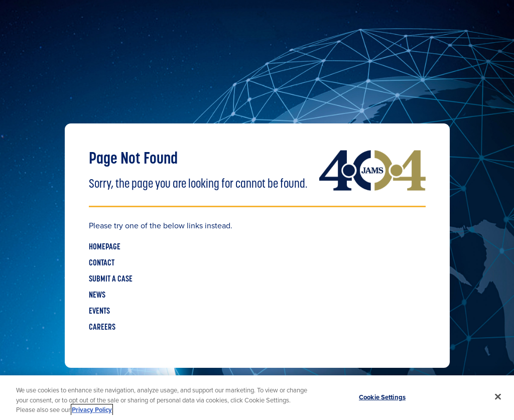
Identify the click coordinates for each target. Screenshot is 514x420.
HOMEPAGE (105, 247)
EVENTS (99, 312)
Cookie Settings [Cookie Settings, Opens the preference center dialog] (382, 397)
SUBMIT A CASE (111, 279)
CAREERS (102, 328)
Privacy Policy (92, 410)
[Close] (498, 396)
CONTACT (102, 263)
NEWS (97, 296)
